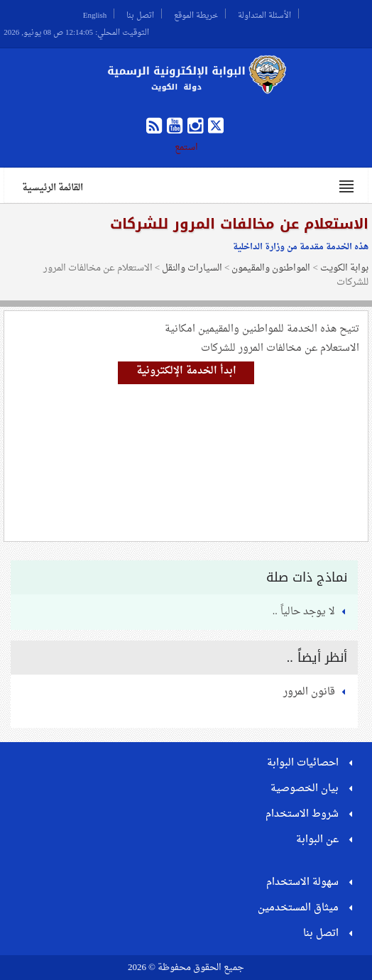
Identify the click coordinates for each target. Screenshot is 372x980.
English (95, 13)
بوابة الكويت (344, 268)
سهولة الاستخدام (302, 882)
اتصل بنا (140, 13)
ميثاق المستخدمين (298, 908)
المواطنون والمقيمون (271, 268)
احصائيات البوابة (303, 763)
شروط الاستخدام (302, 814)
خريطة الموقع (196, 13)
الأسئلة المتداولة (264, 13)
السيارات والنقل (192, 268)
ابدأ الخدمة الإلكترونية (186, 371)
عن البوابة (317, 840)
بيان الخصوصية (305, 789)
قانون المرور (309, 692)
